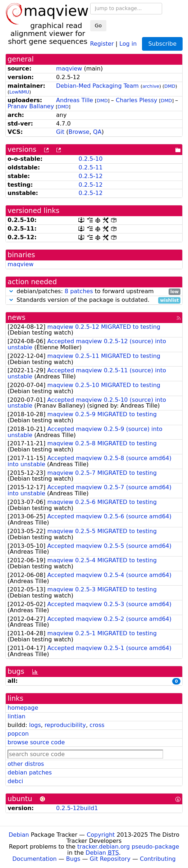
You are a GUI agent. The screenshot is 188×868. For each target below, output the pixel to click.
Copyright (101, 835)
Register (102, 43)
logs (35, 725)
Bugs (73, 859)
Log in (128, 43)
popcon (18, 734)
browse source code (36, 742)
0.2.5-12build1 (77, 808)
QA (97, 132)
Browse (79, 132)
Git (60, 132)
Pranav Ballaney (31, 106)
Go (98, 26)
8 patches (79, 291)
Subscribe (162, 44)
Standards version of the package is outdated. (94, 300)
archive (151, 86)
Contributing (158, 859)
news (17, 317)
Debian (19, 835)
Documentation (34, 859)
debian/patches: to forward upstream (94, 292)
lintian (17, 716)
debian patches (30, 772)
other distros (26, 764)
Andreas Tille (75, 100)
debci (15, 781)
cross (97, 725)
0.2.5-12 (90, 176)
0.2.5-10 (90, 159)
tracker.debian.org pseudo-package (128, 847)
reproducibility (65, 725)
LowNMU (19, 92)
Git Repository (110, 859)
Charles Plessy (136, 100)
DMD (170, 86)
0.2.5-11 (90, 167)
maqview (69, 69)
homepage (23, 708)
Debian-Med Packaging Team (97, 86)
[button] (11, 291)
